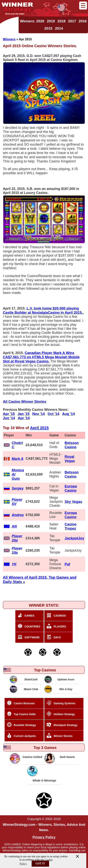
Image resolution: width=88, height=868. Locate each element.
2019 (51, 21)
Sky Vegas (73, 502)
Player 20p (17, 538)
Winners (9, 39)
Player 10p (17, 550)
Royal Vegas (70, 459)
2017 (72, 21)
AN (14, 526)
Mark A (18, 459)
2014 (59, 28)
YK (14, 564)
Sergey (18, 488)
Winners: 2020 (32, 21)
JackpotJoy (74, 538)
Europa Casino (71, 488)
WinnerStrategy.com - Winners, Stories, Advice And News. (44, 827)
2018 (62, 21)
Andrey (18, 515)
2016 (83, 21)
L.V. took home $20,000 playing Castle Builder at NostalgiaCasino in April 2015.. (43, 310)
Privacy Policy (44, 837)
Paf (67, 564)
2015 (48, 28)
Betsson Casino (72, 445)
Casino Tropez (71, 526)
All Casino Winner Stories (25, 402)
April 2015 (39, 428)
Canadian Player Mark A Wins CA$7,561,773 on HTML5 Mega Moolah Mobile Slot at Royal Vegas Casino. (41, 357)
